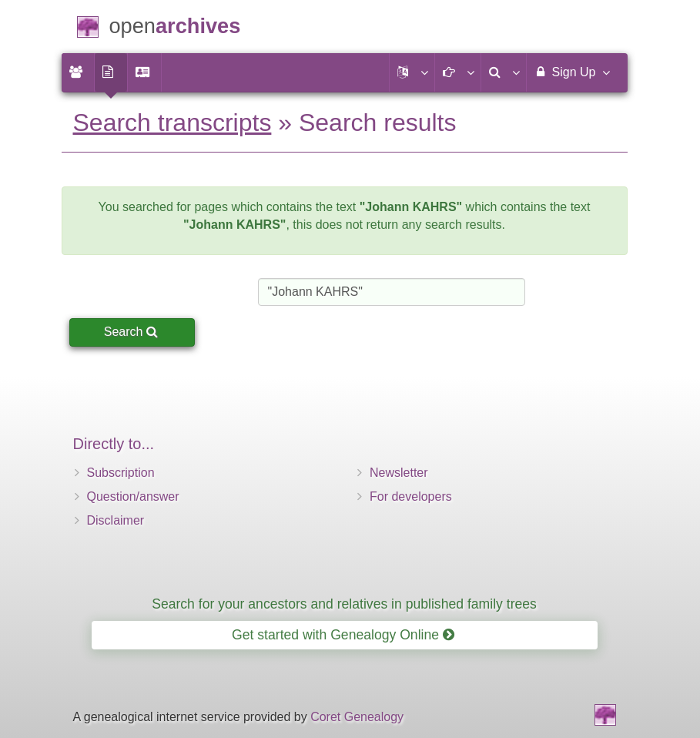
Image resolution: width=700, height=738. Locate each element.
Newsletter (399, 473)
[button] (412, 72)
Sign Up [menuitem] (571, 72)
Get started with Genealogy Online (343, 635)
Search (131, 332)
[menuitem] (78, 72)
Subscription (121, 473)
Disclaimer (116, 520)
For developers (411, 496)
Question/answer (133, 496)
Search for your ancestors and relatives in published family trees (344, 604)
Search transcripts (172, 122)
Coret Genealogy (357, 717)
